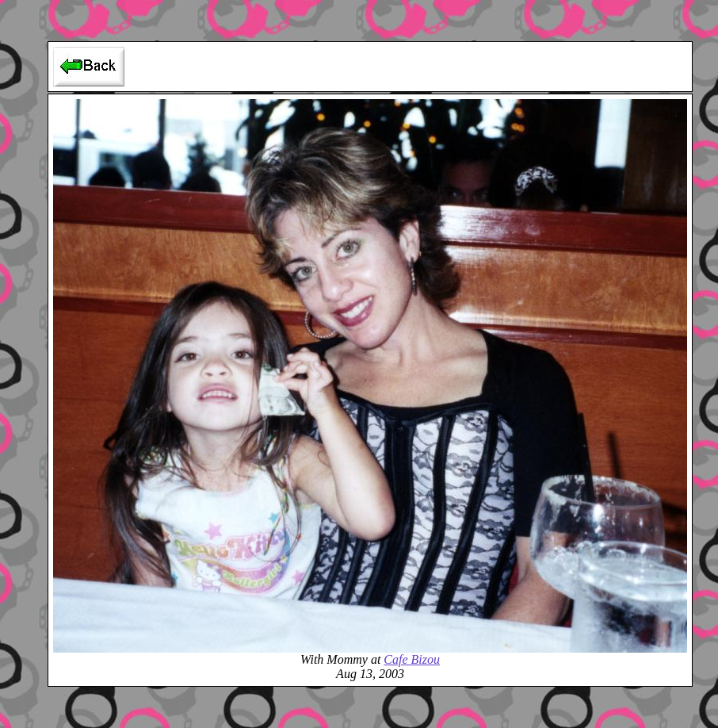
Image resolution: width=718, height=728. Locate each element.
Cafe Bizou (412, 659)
